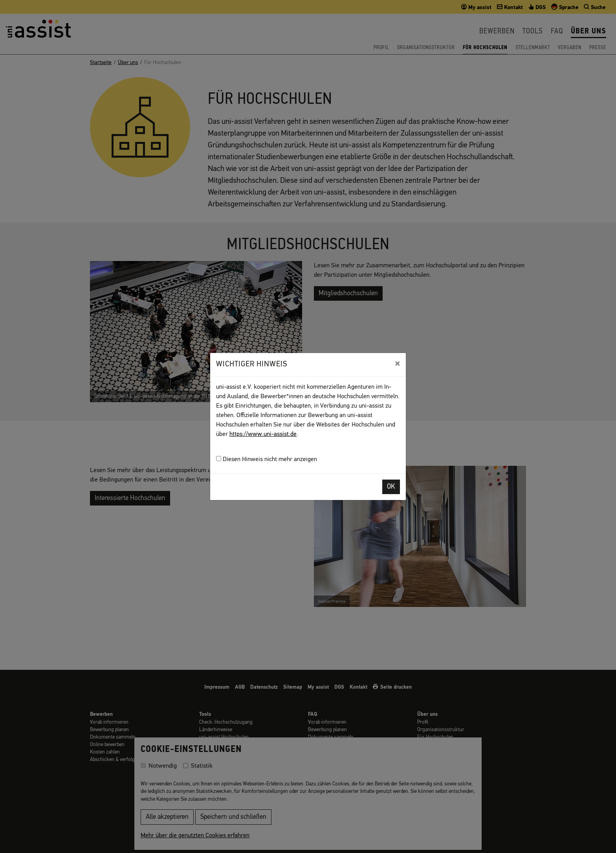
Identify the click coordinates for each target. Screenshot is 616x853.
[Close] (397, 364)
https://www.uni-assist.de (263, 434)
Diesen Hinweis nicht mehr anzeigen (267, 459)
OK (391, 487)
